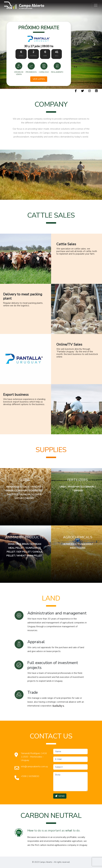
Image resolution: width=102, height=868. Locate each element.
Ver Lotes (39, 79)
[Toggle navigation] (96, 5)
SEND (60, 796)
